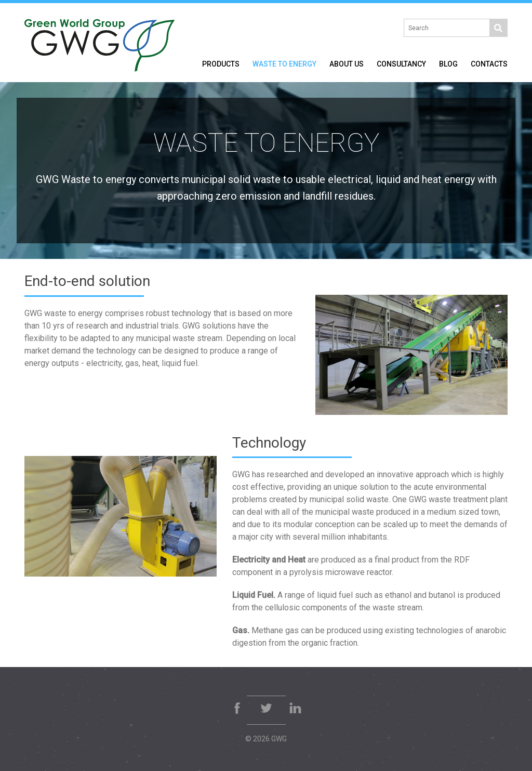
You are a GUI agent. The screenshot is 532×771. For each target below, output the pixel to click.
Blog (448, 64)
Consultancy (401, 64)
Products (221, 64)
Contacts (489, 64)
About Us (347, 64)
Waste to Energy (284, 64)
